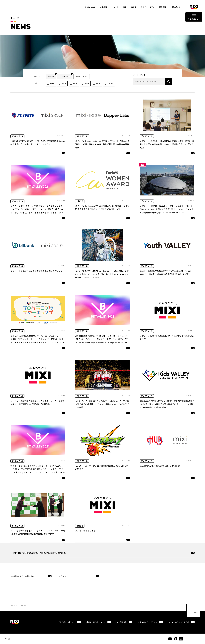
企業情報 (104, 7)
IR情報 (134, 7)
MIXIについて (90, 7)
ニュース (115, 7)
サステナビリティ (148, 7)
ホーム (13, 605)
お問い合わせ (176, 7)
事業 (125, 7)
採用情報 (163, 7)
